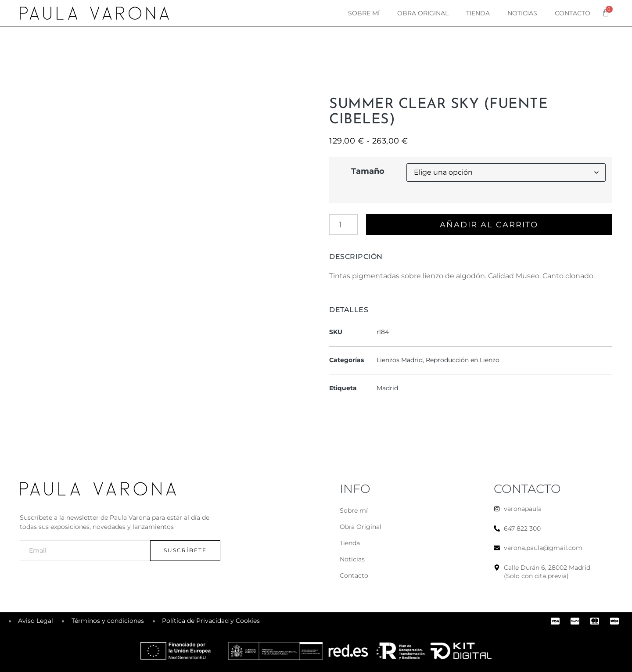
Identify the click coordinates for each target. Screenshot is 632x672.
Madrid (387, 388)
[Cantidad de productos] (343, 225)
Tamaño (368, 171)
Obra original (423, 13)
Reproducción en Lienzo (463, 360)
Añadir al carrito (489, 225)
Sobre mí (364, 13)
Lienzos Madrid (400, 360)
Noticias (522, 13)
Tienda (478, 13)
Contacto (573, 13)
